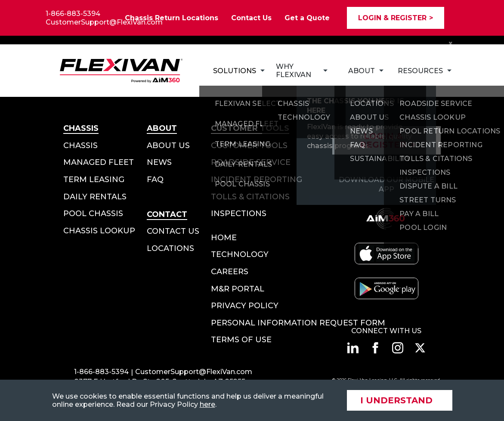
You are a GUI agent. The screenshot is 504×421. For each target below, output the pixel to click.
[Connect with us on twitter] (420, 348)
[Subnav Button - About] (363, 71)
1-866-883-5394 (73, 14)
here (207, 404)
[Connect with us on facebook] (375, 348)
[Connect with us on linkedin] (353, 348)
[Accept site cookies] (400, 400)
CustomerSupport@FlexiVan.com (104, 22)
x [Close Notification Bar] (451, 43)
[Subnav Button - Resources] (420, 71)
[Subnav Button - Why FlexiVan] (302, 71)
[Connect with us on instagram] (398, 348)
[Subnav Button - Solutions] (234, 71)
